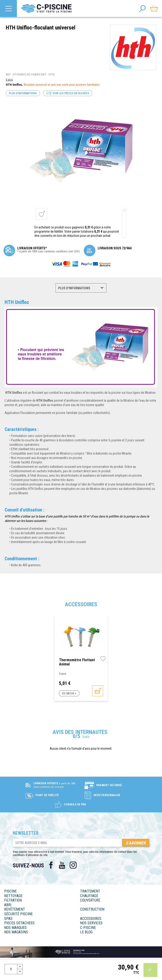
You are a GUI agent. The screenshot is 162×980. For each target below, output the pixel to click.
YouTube (62, 865)
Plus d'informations (23, 93)
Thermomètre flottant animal (77, 662)
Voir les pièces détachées (68, 93)
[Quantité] (11, 969)
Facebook (51, 865)
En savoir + (69, 693)
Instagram (73, 865)
